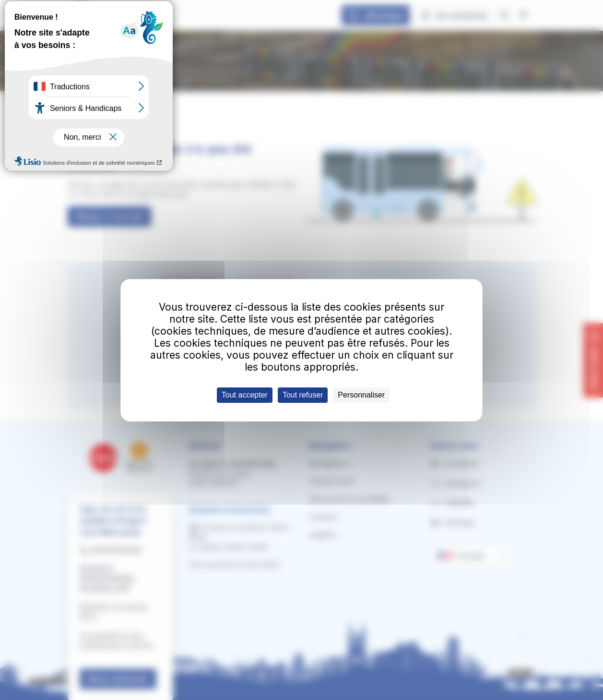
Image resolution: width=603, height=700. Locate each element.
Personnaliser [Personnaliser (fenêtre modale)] (361, 395)
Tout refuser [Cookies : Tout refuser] (303, 395)
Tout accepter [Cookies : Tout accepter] (245, 395)
